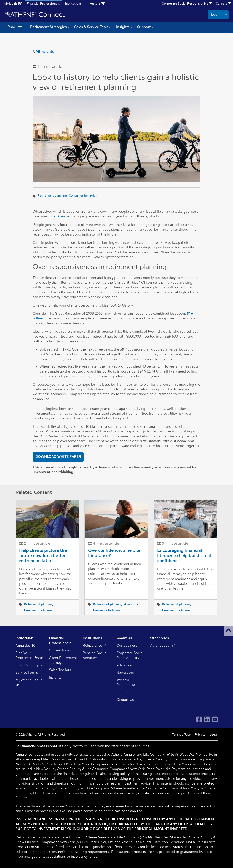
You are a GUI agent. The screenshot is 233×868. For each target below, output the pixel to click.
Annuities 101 (26, 646)
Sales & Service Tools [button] (91, 27)
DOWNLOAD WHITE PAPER (58, 457)
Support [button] (144, 27)
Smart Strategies (29, 665)
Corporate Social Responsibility (187, 4)
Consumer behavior (83, 196)
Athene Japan (163, 646)
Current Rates (60, 651)
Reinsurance (94, 646)
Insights (55, 678)
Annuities (131, 604)
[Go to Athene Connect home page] (35, 15)
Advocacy (124, 665)
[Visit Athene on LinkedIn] (207, 719)
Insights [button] (123, 27)
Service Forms (27, 673)
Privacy (200, 735)
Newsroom (125, 673)
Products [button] (15, 27)
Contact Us (125, 700)
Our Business (127, 646)
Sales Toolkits (60, 670)
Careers (223, 4)
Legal (214, 735)
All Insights (45, 52)
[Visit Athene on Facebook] (199, 719)
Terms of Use (181, 735)
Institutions (73, 4)
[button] (228, 631)
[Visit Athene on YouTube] (215, 719)
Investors (96, 4)
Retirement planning (52, 196)
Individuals (12, 4)
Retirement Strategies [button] (48, 27)
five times (57, 217)
